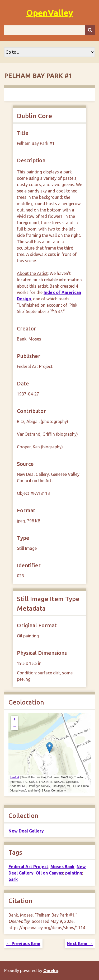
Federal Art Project (28, 867)
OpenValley (50, 13)
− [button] (15, 726)
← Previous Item (23, 944)
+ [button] (15, 719)
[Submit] (90, 30)
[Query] (49, 30)
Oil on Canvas (49, 873)
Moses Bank (62, 867)
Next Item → (80, 944)
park (13, 879)
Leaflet (14, 777)
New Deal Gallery (26, 831)
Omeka (51, 970)
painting (74, 873)
